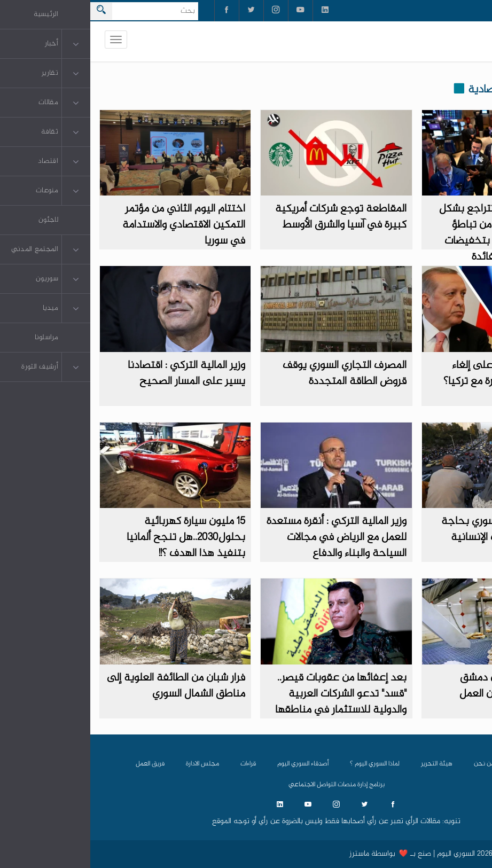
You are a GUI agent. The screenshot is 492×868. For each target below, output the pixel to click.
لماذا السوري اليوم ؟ (284, 764)
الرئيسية (436, 764)
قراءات (158, 764)
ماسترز (269, 854)
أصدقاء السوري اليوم (213, 764)
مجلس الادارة (112, 764)
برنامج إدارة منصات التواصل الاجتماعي (246, 785)
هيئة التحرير (346, 764)
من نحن (394, 764)
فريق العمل (60, 764)
